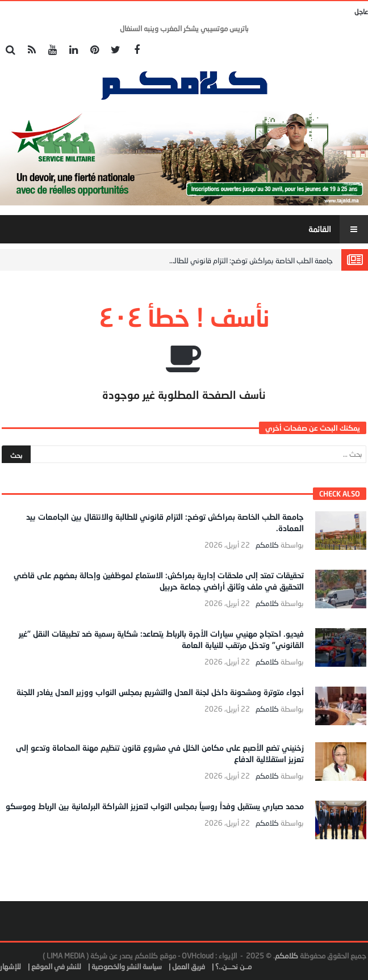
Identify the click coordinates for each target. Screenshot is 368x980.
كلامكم (267, 545)
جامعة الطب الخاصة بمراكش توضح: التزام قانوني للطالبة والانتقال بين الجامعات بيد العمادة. (200, 260)
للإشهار (11, 966)
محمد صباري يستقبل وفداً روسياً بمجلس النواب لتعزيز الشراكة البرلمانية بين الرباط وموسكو (155, 806)
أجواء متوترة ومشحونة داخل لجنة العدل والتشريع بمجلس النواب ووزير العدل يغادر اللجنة (160, 692)
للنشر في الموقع (56, 966)
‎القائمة (338, 229)
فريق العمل (189, 966)
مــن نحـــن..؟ (233, 966)
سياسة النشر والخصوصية (127, 966)
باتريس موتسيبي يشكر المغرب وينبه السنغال (184, 28)
